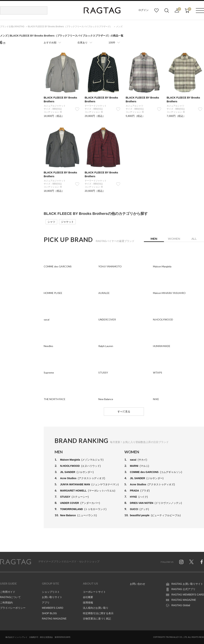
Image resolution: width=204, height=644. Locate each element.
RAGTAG (15, 562)
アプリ (46, 603)
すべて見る (124, 412)
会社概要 (88, 597)
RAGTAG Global (181, 605)
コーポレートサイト (94, 592)
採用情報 (88, 603)
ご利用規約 (6, 603)
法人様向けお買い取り (96, 608)
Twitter (191, 562)
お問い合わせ (138, 584)
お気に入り (156, 11)
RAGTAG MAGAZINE (54, 619)
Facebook (202, 562)
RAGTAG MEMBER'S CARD (188, 595)
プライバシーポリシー (13, 608)
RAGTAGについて (10, 597)
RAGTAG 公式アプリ (183, 589)
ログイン (144, 10)
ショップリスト (51, 592)
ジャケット (67, 222)
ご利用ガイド (8, 592)
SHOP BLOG (49, 613)
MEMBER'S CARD (53, 608)
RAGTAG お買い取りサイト (187, 584)
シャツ (51, 222)
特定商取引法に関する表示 (98, 613)
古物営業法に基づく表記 (97, 619)
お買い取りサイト (52, 597)
